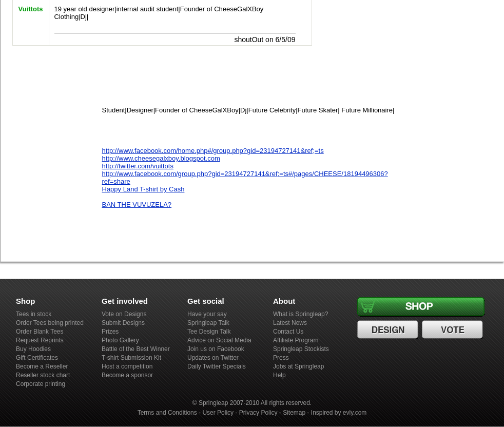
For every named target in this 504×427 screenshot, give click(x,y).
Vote (454, 330)
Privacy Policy (258, 413)
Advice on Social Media (219, 340)
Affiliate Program (296, 340)
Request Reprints (40, 340)
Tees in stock (34, 314)
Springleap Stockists (301, 349)
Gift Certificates (37, 358)
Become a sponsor (127, 375)
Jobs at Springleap (298, 366)
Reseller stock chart (43, 375)
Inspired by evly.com (339, 413)
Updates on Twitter (213, 358)
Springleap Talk (208, 323)
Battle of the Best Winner (136, 349)
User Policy (218, 413)
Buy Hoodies (33, 349)
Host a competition (127, 366)
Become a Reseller (42, 366)
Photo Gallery (120, 340)
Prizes (110, 332)
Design (389, 330)
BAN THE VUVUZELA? (137, 205)
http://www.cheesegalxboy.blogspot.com (161, 158)
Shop (423, 307)
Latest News (290, 323)
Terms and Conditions (167, 413)
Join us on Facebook (216, 349)
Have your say (207, 314)
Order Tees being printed (50, 323)
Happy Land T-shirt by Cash (143, 189)
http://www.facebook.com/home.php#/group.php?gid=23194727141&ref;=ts (213, 151)
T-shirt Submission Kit (131, 358)
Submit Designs (123, 323)
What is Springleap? (301, 314)
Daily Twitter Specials (217, 366)
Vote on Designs (124, 314)
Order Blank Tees (40, 332)
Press (281, 358)
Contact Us (288, 332)
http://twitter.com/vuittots (138, 166)
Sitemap (294, 413)
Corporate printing (41, 384)
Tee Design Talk (209, 332)
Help (279, 375)
